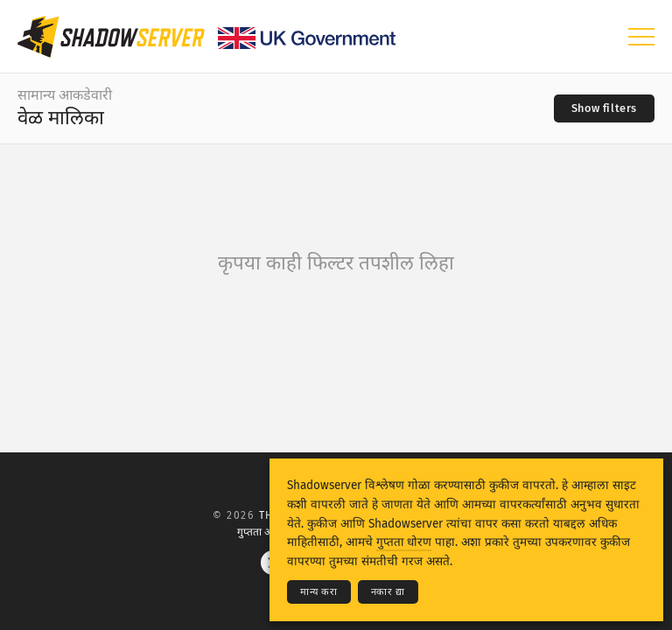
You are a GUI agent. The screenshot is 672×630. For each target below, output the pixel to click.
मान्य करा (319, 592)
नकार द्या (388, 592)
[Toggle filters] (604, 108)
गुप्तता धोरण (404, 542)
